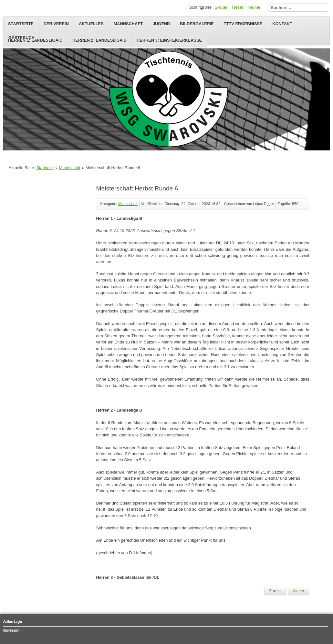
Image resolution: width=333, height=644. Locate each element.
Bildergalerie (197, 24)
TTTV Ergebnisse (243, 24)
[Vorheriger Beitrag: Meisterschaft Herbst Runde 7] (275, 591)
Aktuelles (91, 24)
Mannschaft (128, 24)
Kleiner (254, 7)
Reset (238, 7)
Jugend (161, 24)
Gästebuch (21, 38)
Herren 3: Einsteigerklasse (169, 40)
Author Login (13, 622)
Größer (221, 7)
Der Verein (56, 24)
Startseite (21, 24)
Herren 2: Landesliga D (99, 40)
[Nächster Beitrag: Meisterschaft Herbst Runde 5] (299, 591)
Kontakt (282, 24)
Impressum (11, 630)
